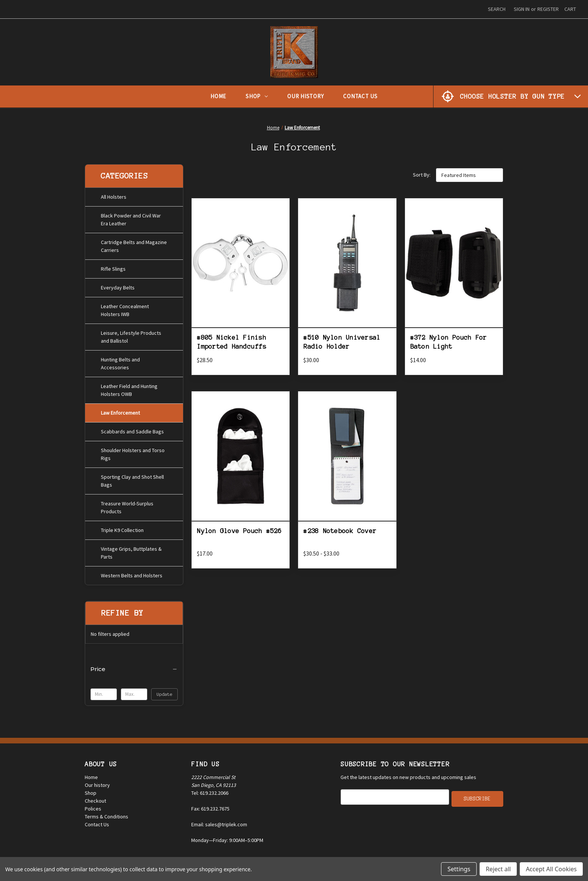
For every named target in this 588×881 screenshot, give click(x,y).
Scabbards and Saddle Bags (132, 430)
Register (548, 9)
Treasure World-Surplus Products (127, 506)
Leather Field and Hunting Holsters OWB (129, 389)
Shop (257, 96)
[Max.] (134, 693)
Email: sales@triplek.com (219, 823)
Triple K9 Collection (122, 529)
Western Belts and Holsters (132, 574)
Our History (305, 96)
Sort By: (422, 175)
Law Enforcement (120, 411)
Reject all (498, 869)
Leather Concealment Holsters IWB (125, 309)
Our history (97, 783)
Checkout (95, 799)
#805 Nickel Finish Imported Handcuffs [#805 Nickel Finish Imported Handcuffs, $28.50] (232, 342)
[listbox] (469, 175)
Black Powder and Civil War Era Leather (131, 218)
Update (165, 693)
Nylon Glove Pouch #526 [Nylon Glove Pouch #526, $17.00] (239, 531)
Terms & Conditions (106, 815)
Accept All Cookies (551, 869)
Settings (459, 869)
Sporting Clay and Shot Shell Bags (132, 479)
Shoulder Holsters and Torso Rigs (133, 453)
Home (218, 96)
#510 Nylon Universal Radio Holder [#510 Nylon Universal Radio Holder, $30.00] (342, 342)
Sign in (522, 9)
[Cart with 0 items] (570, 9)
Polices (93, 807)
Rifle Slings (113, 267)
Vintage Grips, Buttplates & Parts (131, 551)
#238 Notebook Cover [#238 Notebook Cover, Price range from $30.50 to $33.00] (340, 531)
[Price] (134, 668)
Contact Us (360, 96)
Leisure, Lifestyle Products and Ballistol (131, 335)
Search (497, 9)
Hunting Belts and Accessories (120, 362)
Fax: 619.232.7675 (210, 807)
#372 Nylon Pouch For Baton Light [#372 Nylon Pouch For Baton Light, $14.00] (449, 342)
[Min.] (104, 693)
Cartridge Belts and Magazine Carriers (134, 245)
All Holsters (114, 195)
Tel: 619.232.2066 (210, 791)
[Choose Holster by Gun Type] (511, 96)
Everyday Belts (118, 286)
